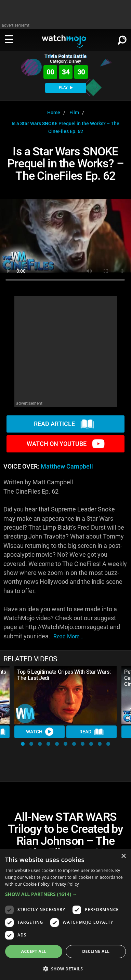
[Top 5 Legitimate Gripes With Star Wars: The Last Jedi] (65, 695)
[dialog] (65, 914)
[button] (23, 744)
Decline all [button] (96, 951)
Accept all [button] (34, 951)
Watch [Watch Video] (40, 732)
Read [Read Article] (92, 732)
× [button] (123, 856)
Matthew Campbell (67, 467)
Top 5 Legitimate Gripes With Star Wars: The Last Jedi (64, 675)
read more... (68, 636)
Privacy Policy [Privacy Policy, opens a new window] (65, 884)
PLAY (66, 88)
